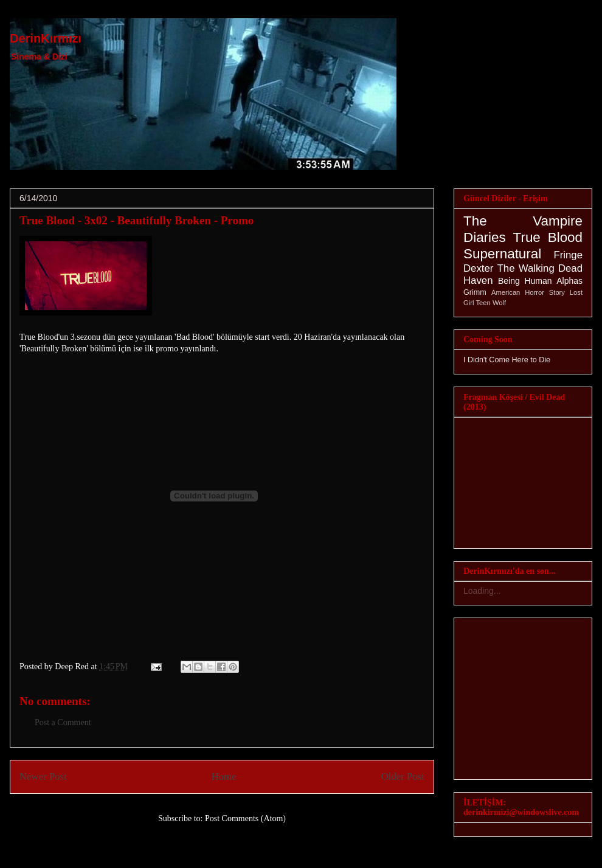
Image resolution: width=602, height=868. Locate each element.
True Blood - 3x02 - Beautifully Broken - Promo (137, 220)
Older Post (403, 777)
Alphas (569, 281)
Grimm (475, 292)
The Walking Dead (540, 268)
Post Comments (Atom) (245, 818)
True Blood (548, 237)
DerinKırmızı (46, 38)
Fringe (568, 255)
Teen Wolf (491, 303)
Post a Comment (63, 722)
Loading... (482, 591)
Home (224, 777)
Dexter (478, 268)
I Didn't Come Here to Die (507, 360)
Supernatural (502, 254)
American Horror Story (528, 292)
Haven (478, 281)
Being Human (525, 281)
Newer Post (43, 777)
